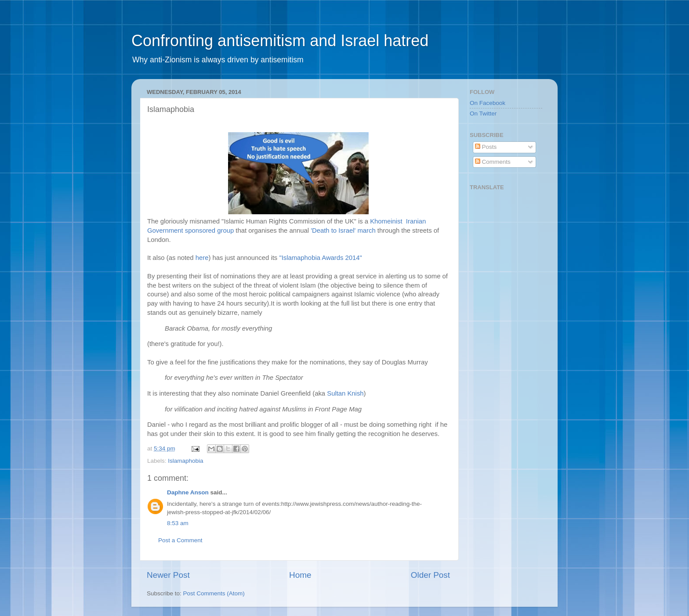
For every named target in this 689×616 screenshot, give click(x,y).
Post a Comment (180, 540)
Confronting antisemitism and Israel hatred (280, 41)
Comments (493, 162)
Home (300, 575)
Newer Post (168, 575)
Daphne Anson (188, 492)
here (202, 258)
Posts (486, 147)
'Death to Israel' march (343, 231)
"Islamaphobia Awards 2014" (321, 258)
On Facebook (488, 103)
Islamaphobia (185, 461)
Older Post (430, 575)
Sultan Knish (345, 393)
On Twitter (483, 113)
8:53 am (178, 523)
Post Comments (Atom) (214, 593)
